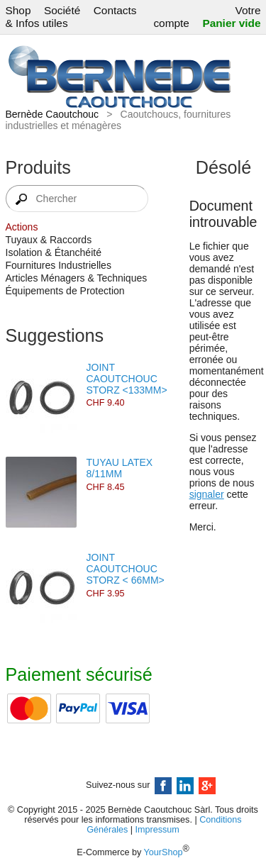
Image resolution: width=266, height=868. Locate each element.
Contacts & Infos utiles (71, 17)
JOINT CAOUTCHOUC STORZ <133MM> (127, 379)
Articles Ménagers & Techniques (77, 278)
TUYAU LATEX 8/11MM (120, 468)
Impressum (157, 830)
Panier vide (231, 23)
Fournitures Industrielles (59, 265)
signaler (207, 494)
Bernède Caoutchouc (52, 114)
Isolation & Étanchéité (54, 252)
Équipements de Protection (65, 291)
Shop (18, 10)
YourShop (164, 852)
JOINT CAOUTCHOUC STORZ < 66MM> (126, 569)
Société (62, 10)
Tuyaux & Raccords (49, 240)
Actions (22, 227)
